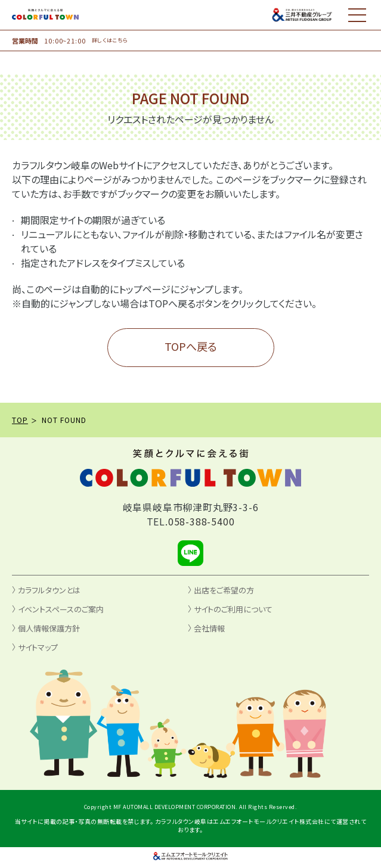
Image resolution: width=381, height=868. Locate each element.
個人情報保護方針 (49, 628)
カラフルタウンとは (49, 590)
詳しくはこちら (110, 41)
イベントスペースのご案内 (61, 609)
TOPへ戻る (191, 346)
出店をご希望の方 (224, 590)
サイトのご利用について (233, 609)
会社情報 (209, 628)
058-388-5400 (202, 521)
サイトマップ (38, 647)
